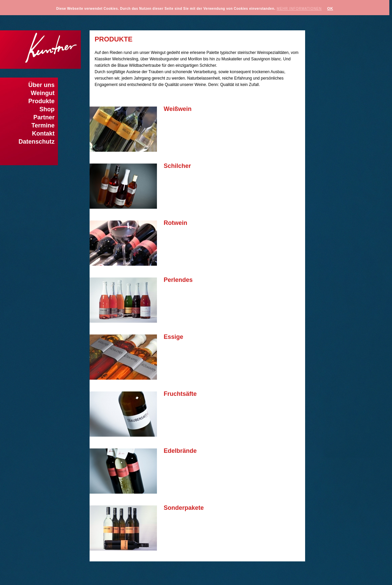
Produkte (41, 101)
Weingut (43, 93)
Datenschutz (37, 142)
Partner (44, 117)
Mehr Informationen (299, 9)
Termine (43, 125)
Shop (47, 109)
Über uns (41, 85)
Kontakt (43, 134)
